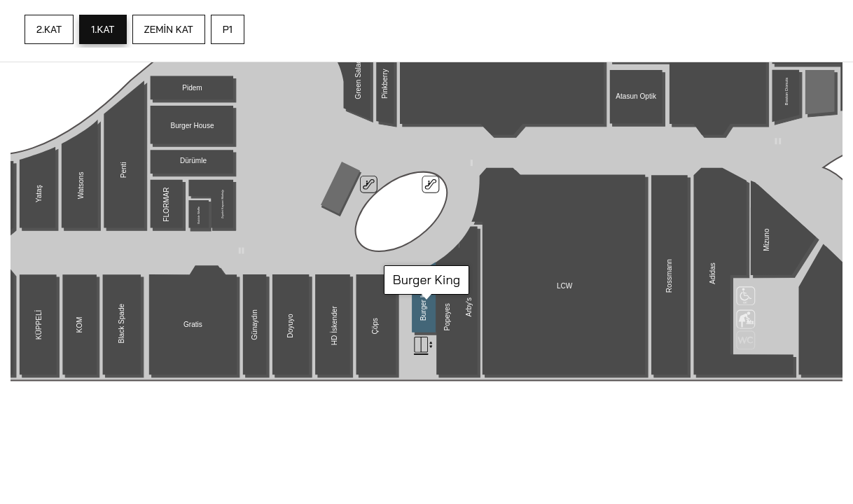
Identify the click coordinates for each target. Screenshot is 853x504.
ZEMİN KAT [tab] (169, 29)
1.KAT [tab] (103, 29)
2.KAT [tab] (49, 29)
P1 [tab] (228, 29)
